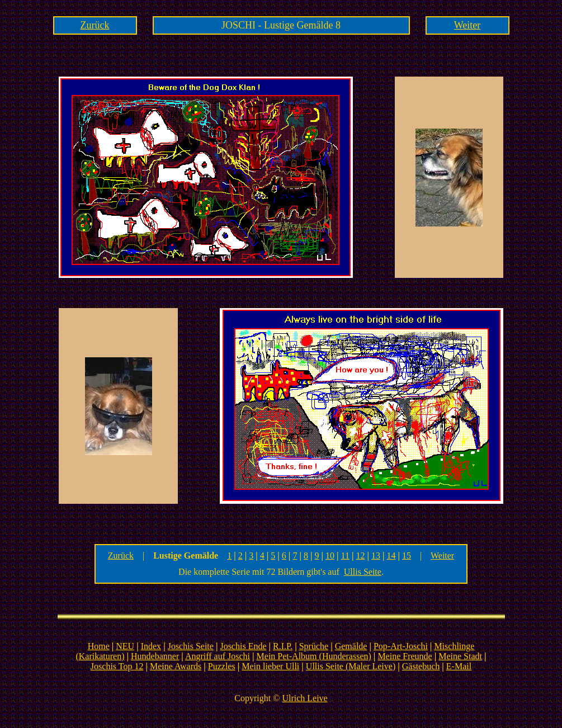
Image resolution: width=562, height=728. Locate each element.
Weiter (467, 25)
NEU (125, 646)
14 (391, 556)
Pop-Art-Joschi (401, 646)
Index (151, 646)
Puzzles (222, 666)
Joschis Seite (191, 646)
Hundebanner (155, 656)
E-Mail (459, 666)
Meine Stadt (460, 656)
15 (407, 556)
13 (376, 556)
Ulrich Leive (304, 698)
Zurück (95, 25)
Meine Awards (176, 666)
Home (99, 646)
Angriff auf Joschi (218, 656)
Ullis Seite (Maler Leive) (351, 666)
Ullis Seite (363, 572)
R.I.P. (283, 646)
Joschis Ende (243, 646)
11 (345, 556)
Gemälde (351, 646)
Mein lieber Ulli (270, 666)
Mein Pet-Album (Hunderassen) (314, 656)
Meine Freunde (405, 656)
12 (360, 556)
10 (330, 556)
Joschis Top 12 (117, 666)
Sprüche (314, 646)
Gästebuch (421, 666)
